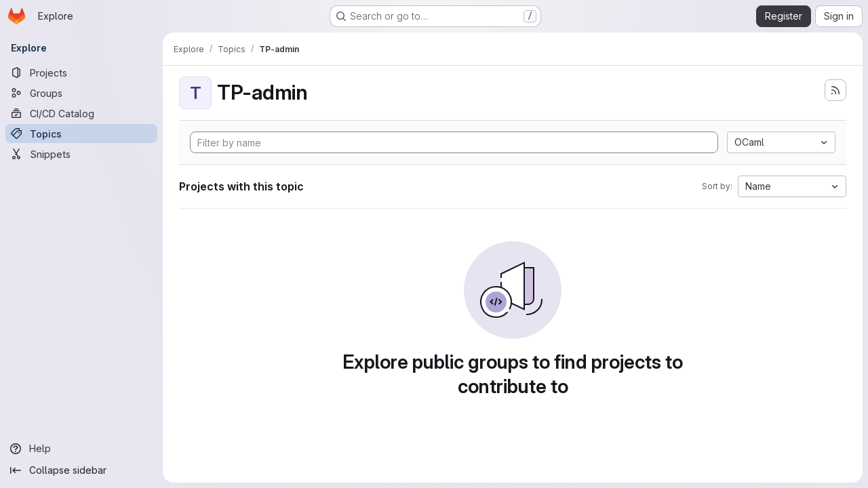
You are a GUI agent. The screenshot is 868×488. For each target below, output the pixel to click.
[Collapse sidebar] (81, 470)
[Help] (81, 449)
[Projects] (81, 73)
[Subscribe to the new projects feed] (835, 90)
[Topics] (81, 134)
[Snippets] (81, 154)
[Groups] (81, 93)
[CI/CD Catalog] (81, 113)
